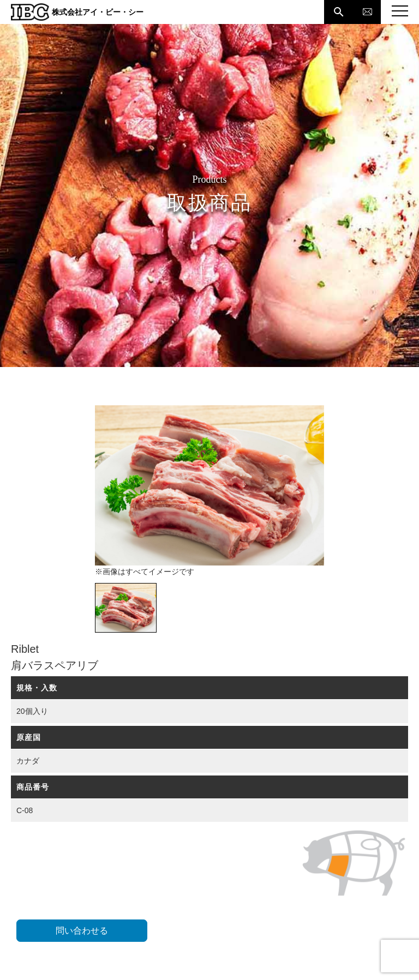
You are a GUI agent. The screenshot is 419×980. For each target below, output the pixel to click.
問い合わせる (82, 931)
